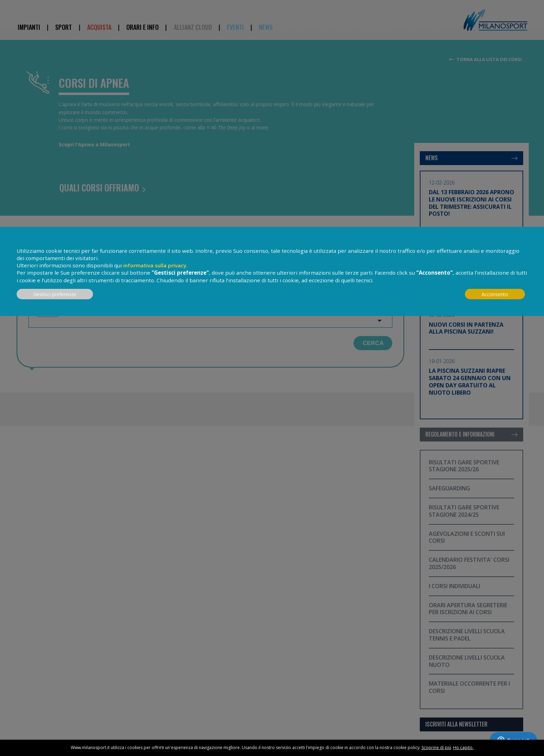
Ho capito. (463, 748)
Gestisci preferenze (55, 294)
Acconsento (495, 294)
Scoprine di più (436, 748)
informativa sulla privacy (155, 265)
